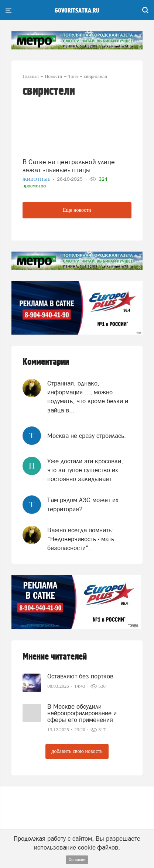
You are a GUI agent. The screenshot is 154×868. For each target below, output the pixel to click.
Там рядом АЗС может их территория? (83, 504)
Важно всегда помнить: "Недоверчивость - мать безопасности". (81, 539)
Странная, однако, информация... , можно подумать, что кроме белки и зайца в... (88, 397)
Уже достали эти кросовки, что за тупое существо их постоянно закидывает (85, 470)
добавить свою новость (77, 751)
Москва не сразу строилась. (87, 436)
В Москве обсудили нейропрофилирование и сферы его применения (82, 713)
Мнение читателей (55, 657)
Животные (37, 179)
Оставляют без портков (80, 676)
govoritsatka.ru (77, 11)
